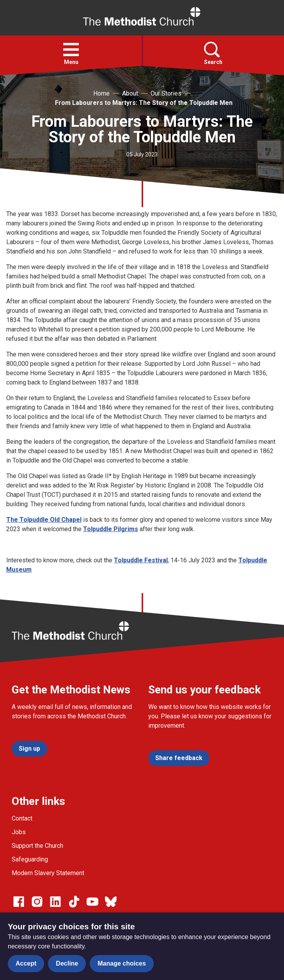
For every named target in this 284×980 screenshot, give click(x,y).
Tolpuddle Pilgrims (111, 529)
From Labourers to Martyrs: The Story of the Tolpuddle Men (144, 103)
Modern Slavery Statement (48, 873)
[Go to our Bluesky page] (111, 902)
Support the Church (37, 846)
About (130, 93)
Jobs (19, 832)
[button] (71, 50)
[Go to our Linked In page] (55, 902)
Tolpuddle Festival (141, 560)
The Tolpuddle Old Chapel (44, 520)
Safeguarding (30, 859)
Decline (67, 963)
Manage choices (122, 963)
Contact (22, 818)
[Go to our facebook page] (19, 902)
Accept (26, 963)
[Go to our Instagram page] (37, 902)
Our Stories (166, 93)
